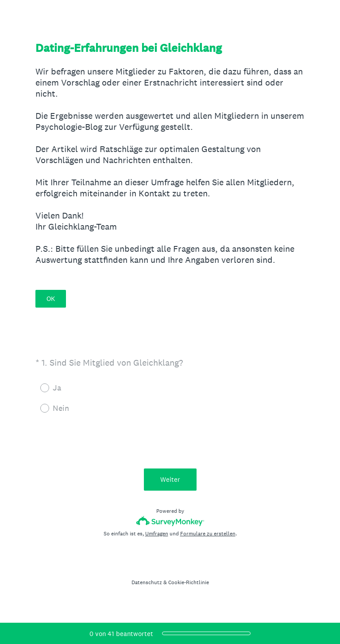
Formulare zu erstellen (208, 534)
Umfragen (157, 534)
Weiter (170, 479)
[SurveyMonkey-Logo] (170, 521)
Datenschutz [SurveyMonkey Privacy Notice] (147, 582)
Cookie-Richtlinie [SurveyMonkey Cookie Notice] (189, 582)
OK (51, 299)
